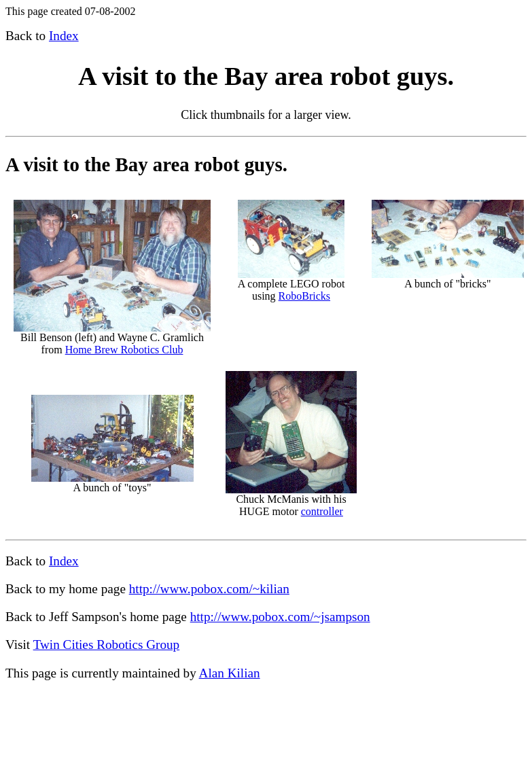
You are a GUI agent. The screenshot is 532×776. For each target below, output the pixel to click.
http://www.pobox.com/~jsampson (280, 617)
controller (322, 511)
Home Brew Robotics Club (124, 350)
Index (64, 36)
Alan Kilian (230, 673)
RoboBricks (304, 296)
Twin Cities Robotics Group (107, 645)
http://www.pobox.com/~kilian (209, 589)
